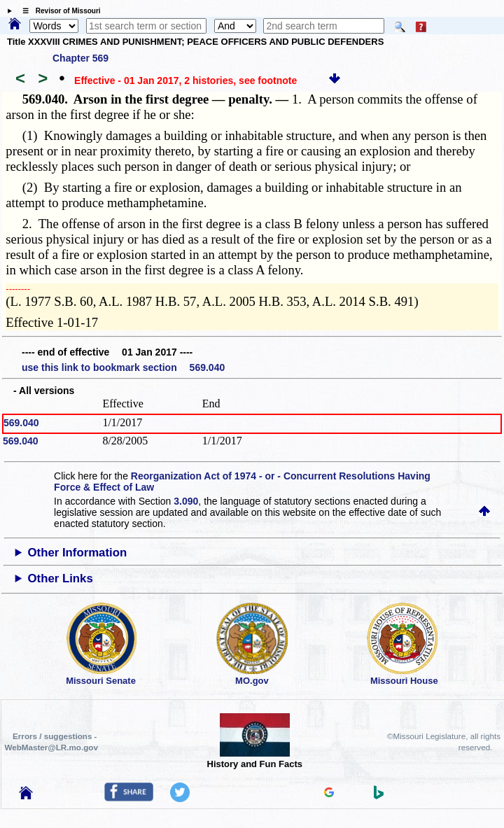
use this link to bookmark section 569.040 (123, 367)
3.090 (186, 501)
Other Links (61, 578)
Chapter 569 (80, 58)
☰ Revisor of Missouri (58, 11)
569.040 (21, 423)
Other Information (78, 553)
